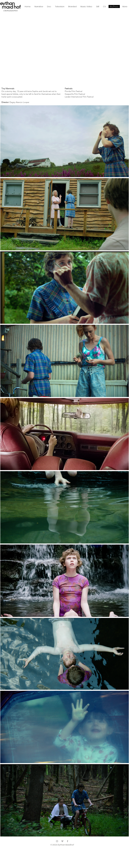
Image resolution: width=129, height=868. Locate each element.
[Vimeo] (62, 841)
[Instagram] (57, 841)
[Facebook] (68, 841)
